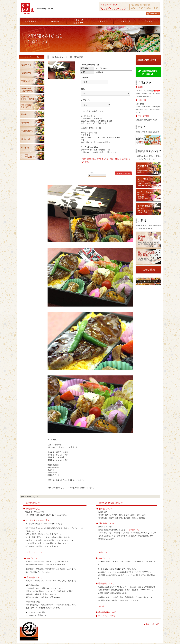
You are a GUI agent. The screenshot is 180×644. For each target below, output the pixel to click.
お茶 (83, 89)
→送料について (133, 530)
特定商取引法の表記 (107, 612)
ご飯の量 (85, 78)
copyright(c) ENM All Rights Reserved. (145, 637)
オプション (86, 100)
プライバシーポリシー (108, 616)
